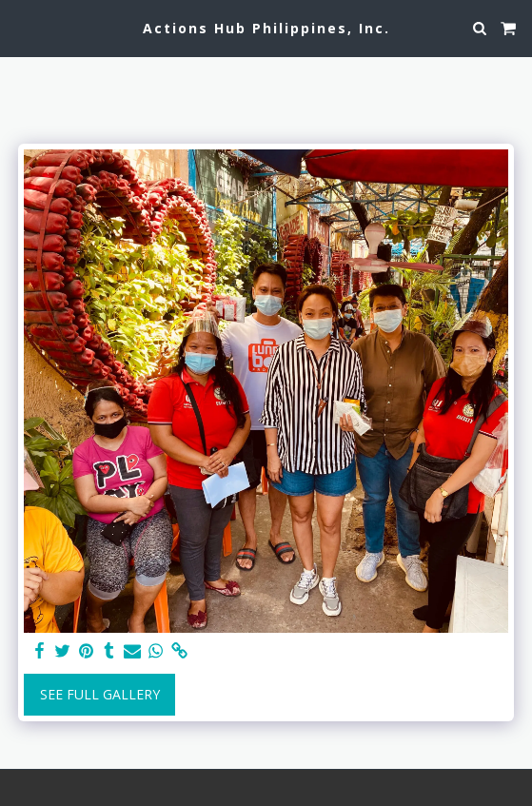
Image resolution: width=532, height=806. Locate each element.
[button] (21, 27)
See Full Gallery (100, 694)
